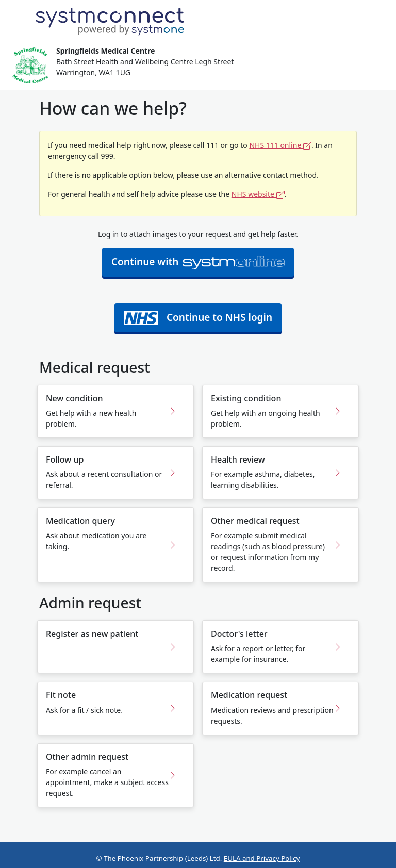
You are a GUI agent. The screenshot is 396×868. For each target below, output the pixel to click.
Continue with (198, 262)
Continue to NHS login (198, 318)
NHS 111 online (280, 145)
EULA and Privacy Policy (262, 858)
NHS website (258, 194)
